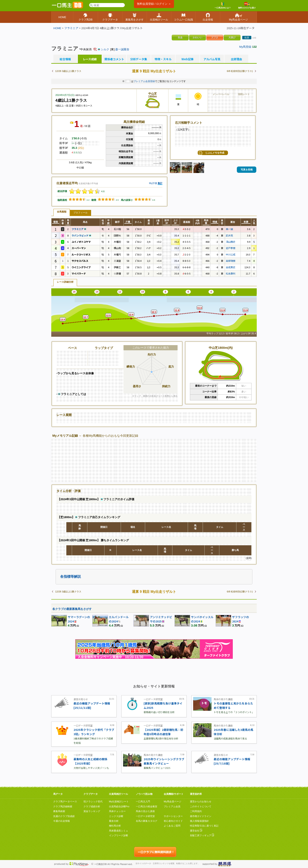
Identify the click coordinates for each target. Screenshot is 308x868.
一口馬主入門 (143, 801)
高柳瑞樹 (231, 261)
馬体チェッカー (117, 811)
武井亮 (229, 235)
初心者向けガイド (173, 821)
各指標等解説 (71, 577)
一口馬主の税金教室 (147, 806)
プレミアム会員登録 (144, 81)
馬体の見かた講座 (145, 811)
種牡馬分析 (115, 826)
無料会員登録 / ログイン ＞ (154, 4)
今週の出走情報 (62, 821)
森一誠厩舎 (122, 49)
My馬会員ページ (172, 801)
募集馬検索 (59, 811)
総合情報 (65, 59)
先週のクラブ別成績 (64, 816)
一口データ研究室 (145, 816)
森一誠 (229, 229)
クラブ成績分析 (92, 806)
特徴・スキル (163, 59)
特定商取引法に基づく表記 (204, 826)
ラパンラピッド (81, 235)
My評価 (153, 183)
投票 (247, 38)
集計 (160, 183)
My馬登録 (245, 47)
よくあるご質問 (172, 826)
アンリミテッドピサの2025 (161, 619)
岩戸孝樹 (231, 248)
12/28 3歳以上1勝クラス (68, 71)
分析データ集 (139, 59)
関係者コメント (114, 59)
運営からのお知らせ (201, 801)
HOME (57, 28)
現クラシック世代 (93, 801)
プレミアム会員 (172, 806)
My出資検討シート (119, 801)
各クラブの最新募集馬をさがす (72, 609)
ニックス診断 (116, 816)
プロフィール (80, 213)
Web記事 (188, 59)
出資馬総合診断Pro (119, 806)
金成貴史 (231, 267)
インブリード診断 (119, 835)
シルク (105, 49)
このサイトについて (201, 806)
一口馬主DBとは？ (223, 5)
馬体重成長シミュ (119, 831)
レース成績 (90, 59)
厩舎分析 (114, 821)
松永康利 (231, 273)
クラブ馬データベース (65, 801)
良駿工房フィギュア (202, 835)
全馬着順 (62, 212)
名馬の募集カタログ (147, 821)
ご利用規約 (196, 811)
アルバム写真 (212, 59)
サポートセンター (173, 816)
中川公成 (231, 254)
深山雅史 (231, 242)
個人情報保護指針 (199, 821)
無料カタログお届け (247, 5)
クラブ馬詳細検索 (63, 806)
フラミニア (71, 28)
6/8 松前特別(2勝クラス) (240, 71)
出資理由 (236, 59)
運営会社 (196, 831)
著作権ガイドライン (201, 816)
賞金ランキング (92, 811)
